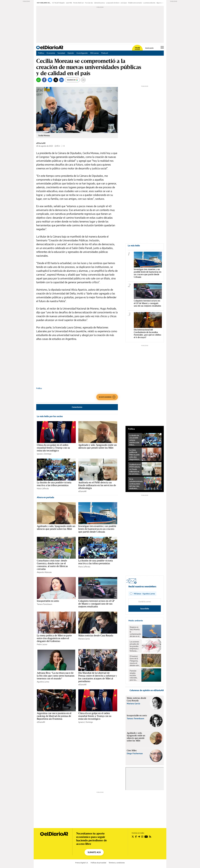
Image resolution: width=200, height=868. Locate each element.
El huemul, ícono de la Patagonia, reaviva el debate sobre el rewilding (135, 661)
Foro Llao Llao (89, 3)
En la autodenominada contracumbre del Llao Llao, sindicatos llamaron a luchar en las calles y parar (136, 484)
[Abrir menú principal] (162, 47)
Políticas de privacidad (98, 863)
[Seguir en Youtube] (146, 837)
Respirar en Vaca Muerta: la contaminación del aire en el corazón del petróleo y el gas (135, 632)
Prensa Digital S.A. (82, 863)
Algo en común (161, 3)
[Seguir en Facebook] (136, 837)
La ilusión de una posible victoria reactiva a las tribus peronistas (134, 440)
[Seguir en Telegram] (139, 837)
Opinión (71, 53)
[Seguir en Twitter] (133, 837)
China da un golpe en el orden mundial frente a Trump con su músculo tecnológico (53, 448)
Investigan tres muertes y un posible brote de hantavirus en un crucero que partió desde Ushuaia (97, 529)
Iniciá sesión (149, 48)
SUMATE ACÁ (94, 852)
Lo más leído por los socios (50, 416)
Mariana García (84, 639)
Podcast (105, 53)
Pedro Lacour (42, 644)
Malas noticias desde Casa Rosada (96, 636)
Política (41, 53)
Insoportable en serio (48, 601)
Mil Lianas (95, 53)
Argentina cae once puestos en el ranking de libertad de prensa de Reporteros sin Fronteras (54, 716)
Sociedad (61, 53)
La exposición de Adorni (113, 3)
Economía (51, 53)
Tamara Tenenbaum (45, 604)
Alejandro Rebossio (44, 572)
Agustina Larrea (43, 682)
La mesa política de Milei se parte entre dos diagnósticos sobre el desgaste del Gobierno (54, 638)
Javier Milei (69, 3)
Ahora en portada (45, 497)
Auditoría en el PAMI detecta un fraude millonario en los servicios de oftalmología (97, 485)
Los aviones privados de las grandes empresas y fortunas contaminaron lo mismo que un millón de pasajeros (135, 646)
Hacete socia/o (137, 48)
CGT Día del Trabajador (58, 3)
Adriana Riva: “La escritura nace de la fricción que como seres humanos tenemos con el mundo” (56, 676)
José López (124, 3)
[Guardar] (83, 80)
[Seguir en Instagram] (142, 837)
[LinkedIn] (61, 80)
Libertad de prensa (99, 3)
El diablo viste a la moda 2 (135, 3)
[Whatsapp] (39, 80)
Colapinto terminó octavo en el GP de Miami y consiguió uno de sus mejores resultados (96, 604)
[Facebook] (44, 80)
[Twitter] (56, 80)
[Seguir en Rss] (150, 837)
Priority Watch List (78, 3)
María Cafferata (43, 488)
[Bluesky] (50, 80)
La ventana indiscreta (149, 3)
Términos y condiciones (117, 863)
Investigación (82, 53)
